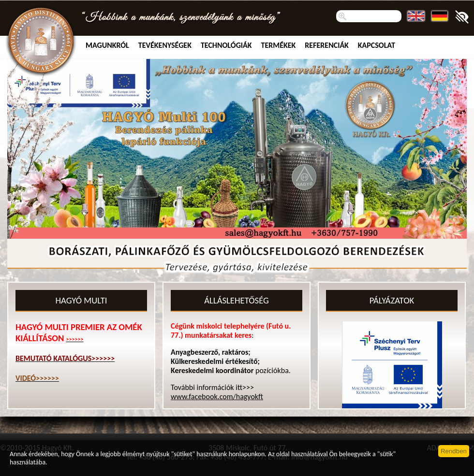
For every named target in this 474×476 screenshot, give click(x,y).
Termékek (279, 45)
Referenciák (327, 45)
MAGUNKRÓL (107, 45)
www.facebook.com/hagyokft (217, 397)
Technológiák (226, 45)
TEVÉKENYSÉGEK (165, 45)
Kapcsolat (377, 45)
